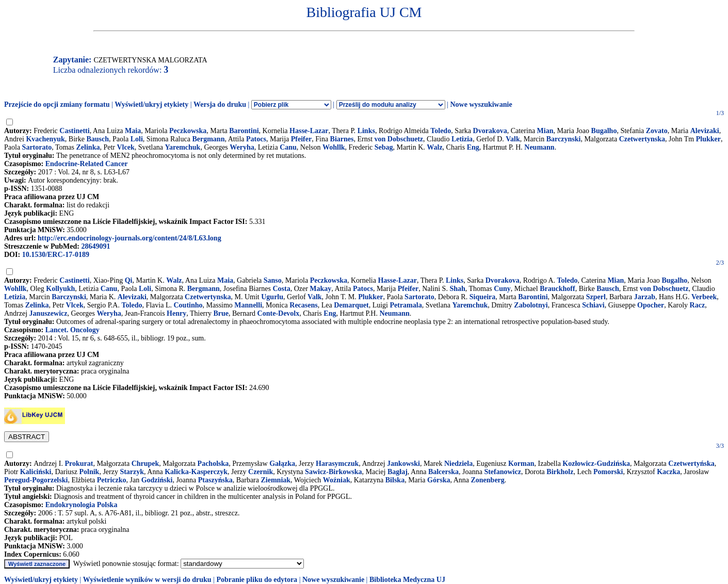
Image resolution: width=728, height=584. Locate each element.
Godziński (157, 480)
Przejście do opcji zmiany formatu (57, 104)
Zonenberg (487, 480)
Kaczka (668, 472)
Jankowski (403, 464)
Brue (221, 313)
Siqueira (483, 297)
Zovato (657, 131)
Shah (457, 289)
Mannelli (248, 305)
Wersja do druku (220, 104)
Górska (439, 480)
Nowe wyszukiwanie (481, 104)
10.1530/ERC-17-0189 (56, 255)
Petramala (406, 305)
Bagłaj (398, 472)
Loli (137, 139)
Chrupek (145, 464)
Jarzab (645, 297)
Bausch (98, 139)
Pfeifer (301, 139)
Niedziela (458, 464)
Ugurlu (272, 297)
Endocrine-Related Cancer (87, 164)
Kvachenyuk (45, 139)
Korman (521, 464)
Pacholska (213, 464)
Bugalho (604, 131)
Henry (176, 313)
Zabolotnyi (531, 305)
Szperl (596, 297)
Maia (133, 131)
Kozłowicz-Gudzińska (596, 464)
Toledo (441, 131)
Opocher (651, 305)
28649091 (95, 246)
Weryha (242, 147)
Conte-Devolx (279, 313)
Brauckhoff (557, 289)
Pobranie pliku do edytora (257, 580)
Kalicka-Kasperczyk (196, 472)
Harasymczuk (337, 464)
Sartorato (37, 147)
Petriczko (112, 480)
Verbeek (704, 297)
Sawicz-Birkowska (333, 472)
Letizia (462, 139)
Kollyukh (60, 289)
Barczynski (564, 139)
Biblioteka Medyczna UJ (407, 580)
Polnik (89, 472)
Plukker (708, 139)
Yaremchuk (182, 147)
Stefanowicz (503, 472)
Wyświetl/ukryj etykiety (151, 104)
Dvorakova (490, 131)
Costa (281, 289)
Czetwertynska (642, 139)
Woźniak (337, 480)
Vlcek (126, 147)
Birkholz (560, 472)
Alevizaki (705, 131)
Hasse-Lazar (309, 131)
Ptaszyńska (215, 480)
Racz (698, 305)
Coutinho (188, 305)
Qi (129, 280)
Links (366, 131)
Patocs (256, 139)
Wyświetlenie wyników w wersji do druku (147, 580)
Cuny (502, 289)
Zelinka (88, 147)
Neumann (539, 147)
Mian (545, 131)
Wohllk (334, 147)
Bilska (395, 480)
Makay (320, 289)
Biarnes (342, 139)
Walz (434, 147)
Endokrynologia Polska (82, 505)
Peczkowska (188, 131)
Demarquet (351, 305)
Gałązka (282, 464)
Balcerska (443, 472)
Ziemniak (276, 480)
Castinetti (74, 131)
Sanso (273, 280)
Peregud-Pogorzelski (36, 480)
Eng (473, 147)
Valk (513, 139)
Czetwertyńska (691, 464)
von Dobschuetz (399, 139)
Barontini (244, 131)
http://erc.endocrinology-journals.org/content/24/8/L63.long (130, 238)
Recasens (303, 305)
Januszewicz (48, 313)
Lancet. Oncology (72, 330)
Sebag (384, 147)
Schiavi (593, 305)
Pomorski (608, 472)
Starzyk (132, 472)
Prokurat (79, 464)
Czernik (261, 472)
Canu (288, 147)
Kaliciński (36, 472)
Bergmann (208, 139)
